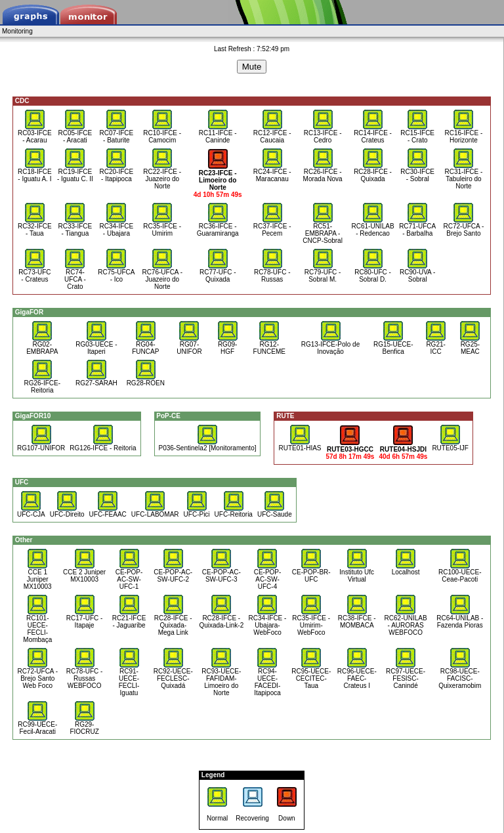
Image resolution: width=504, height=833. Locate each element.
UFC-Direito (67, 511)
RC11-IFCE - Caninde (218, 134)
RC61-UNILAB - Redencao (373, 227)
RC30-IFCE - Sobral (417, 172)
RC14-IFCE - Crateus (373, 134)
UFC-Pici (197, 511)
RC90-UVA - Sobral (417, 273)
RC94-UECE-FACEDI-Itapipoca (267, 679)
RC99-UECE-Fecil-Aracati (37, 725)
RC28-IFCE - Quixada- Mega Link (173, 622)
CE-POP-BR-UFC (311, 573)
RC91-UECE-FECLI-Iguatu (129, 679)
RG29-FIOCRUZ (84, 725)
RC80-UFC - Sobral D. (373, 273)
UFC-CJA (31, 511)
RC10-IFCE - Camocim (162, 134)
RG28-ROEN (146, 380)
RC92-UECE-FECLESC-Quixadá (173, 675)
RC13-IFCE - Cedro (323, 134)
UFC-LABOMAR (155, 511)
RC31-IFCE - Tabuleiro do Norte (463, 176)
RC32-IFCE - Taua (35, 227)
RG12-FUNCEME (269, 345)
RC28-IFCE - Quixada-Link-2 (221, 619)
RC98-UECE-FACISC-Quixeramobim (460, 675)
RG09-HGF (228, 345)
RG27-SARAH (96, 380)
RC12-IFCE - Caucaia (272, 134)
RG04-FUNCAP (145, 345)
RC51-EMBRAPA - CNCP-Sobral (323, 230)
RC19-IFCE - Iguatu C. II (75, 172)
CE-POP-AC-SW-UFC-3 (221, 573)
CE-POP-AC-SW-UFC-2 (173, 573)
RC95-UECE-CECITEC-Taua (311, 675)
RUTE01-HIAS (300, 445)
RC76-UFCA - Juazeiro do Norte (162, 276)
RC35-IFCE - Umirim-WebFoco (311, 622)
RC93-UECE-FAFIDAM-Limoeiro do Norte (221, 679)
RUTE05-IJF (450, 445)
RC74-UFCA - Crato (75, 276)
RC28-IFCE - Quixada (373, 172)
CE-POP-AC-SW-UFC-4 (268, 576)
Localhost (406, 569)
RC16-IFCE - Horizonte (463, 134)
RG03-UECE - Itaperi (96, 345)
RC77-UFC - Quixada (218, 273)
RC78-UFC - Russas (272, 273)
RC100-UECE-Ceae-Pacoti (460, 573)
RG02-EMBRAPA (42, 345)
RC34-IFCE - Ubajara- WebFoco (268, 622)
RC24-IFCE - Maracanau (272, 172)
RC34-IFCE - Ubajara (117, 227)
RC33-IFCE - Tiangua (75, 227)
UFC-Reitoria (234, 511)
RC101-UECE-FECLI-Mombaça (37, 626)
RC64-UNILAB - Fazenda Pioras (460, 619)
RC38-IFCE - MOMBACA (357, 619)
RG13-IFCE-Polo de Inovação (330, 345)
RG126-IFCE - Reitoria (103, 445)
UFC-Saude (275, 511)
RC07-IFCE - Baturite (117, 134)
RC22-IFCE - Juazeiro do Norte (162, 176)
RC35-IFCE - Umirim (162, 227)
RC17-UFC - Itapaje (85, 619)
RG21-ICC (436, 345)
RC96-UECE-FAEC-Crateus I (357, 675)
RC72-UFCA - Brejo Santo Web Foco (37, 675)
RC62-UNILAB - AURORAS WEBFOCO (406, 622)
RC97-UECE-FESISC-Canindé (406, 675)
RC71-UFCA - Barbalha (417, 227)
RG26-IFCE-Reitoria (42, 384)
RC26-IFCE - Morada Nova (323, 172)
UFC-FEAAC (108, 511)
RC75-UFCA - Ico (116, 273)
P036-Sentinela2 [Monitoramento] (208, 445)
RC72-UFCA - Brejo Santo (464, 227)
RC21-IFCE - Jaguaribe (129, 619)
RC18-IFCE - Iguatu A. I (35, 172)
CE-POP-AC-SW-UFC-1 (129, 576)
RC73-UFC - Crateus (34, 273)
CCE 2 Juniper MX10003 (84, 573)
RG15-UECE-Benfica (393, 345)
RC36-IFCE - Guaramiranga (218, 227)
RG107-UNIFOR (41, 445)
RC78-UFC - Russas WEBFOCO (85, 675)
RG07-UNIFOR (189, 345)
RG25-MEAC (470, 345)
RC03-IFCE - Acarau (35, 134)
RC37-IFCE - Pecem (272, 227)
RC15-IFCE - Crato (417, 134)
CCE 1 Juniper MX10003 (38, 576)
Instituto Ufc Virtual (357, 573)
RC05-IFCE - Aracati (75, 134)
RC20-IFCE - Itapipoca (117, 172)
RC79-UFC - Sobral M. (323, 273)
